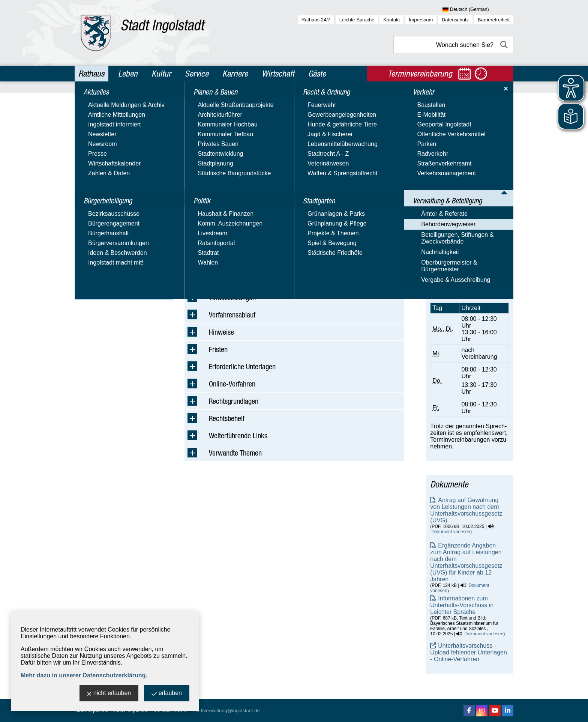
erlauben (167, 694)
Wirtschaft (278, 74)
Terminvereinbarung (457, 286)
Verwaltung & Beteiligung (117, 214)
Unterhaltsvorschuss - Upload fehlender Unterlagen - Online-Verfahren (469, 652)
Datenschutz (455, 20)
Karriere (235, 74)
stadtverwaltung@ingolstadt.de (226, 711)
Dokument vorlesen (451, 532)
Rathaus (91, 74)
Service (197, 74)
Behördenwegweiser (106, 238)
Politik (88, 149)
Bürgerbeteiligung (106, 117)
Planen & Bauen (103, 133)
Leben (128, 74)
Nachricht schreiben (457, 205)
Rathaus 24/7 (316, 20)
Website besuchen (455, 225)
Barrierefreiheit (494, 20)
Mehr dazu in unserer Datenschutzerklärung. (84, 675)
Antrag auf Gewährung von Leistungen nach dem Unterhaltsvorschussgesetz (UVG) (466, 510)
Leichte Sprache (357, 20)
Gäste (317, 74)
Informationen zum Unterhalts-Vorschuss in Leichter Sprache (462, 605)
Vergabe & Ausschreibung (113, 295)
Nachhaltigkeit (98, 266)
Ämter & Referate (102, 227)
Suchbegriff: (200, 150)
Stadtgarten (97, 181)
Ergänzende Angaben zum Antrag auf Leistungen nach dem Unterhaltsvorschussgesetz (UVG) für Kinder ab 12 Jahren (466, 562)
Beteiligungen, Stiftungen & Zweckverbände (115, 252)
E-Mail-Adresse (451, 198)
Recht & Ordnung (104, 165)
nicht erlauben (109, 694)
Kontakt (391, 20)
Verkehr (91, 197)
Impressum (421, 20)
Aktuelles (93, 101)
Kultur (161, 74)
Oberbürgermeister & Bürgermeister (107, 281)
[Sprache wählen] (478, 10)
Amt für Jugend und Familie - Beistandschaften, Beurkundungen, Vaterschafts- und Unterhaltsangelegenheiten (469, 151)
